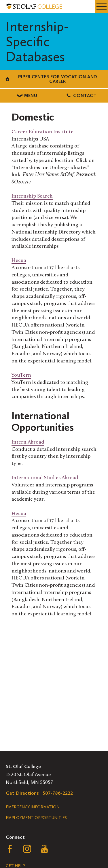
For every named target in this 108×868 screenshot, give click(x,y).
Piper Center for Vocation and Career (51, 79)
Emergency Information (33, 807)
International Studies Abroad (45, 478)
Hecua (19, 261)
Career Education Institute (42, 132)
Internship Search (32, 196)
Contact (81, 95)
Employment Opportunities (36, 818)
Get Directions (22, 793)
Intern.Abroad (28, 442)
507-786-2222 (58, 793)
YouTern (21, 375)
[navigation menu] (102, 7)
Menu (27, 95)
